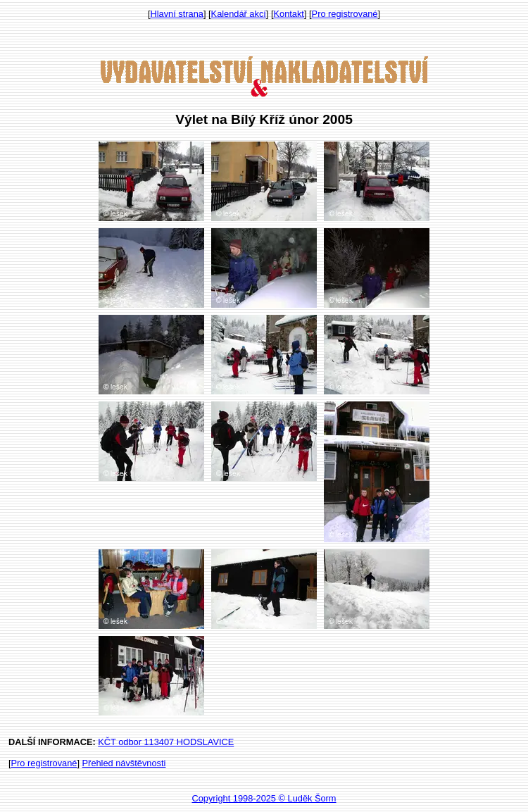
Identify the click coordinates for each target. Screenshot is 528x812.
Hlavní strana (177, 14)
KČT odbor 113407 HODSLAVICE (166, 742)
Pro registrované (345, 14)
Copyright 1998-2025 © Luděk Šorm (264, 798)
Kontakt (289, 14)
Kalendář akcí (239, 14)
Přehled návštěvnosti (124, 763)
